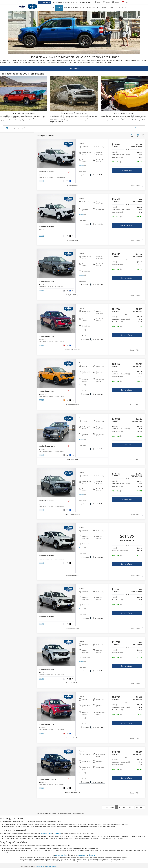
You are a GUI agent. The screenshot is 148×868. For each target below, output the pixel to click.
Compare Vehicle (135, 185)
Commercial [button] (77, 8)
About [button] (127, 8)
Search (137, 128)
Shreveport (44, 834)
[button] (74, 154)
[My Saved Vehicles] (125, 2)
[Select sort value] (132, 136)
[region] (127, 159)
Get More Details (127, 171)
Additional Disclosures (51, 866)
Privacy (43, 866)
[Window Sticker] (98, 175)
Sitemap (38, 866)
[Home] (54, 8)
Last (131, 807)
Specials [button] (59, 8)
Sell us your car (89, 8)
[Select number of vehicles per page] (140, 807)
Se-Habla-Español (44, 2)
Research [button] (119, 8)
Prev (112, 807)
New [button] (65, 8)
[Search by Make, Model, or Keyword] (71, 128)
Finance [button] (112, 8)
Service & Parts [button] (102, 8)
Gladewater (57, 834)
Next (124, 807)
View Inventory (74, 68)
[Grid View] (138, 136)
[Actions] (72, 172)
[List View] (143, 136)
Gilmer (50, 834)
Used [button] (70, 8)
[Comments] (85, 175)
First (106, 807)
